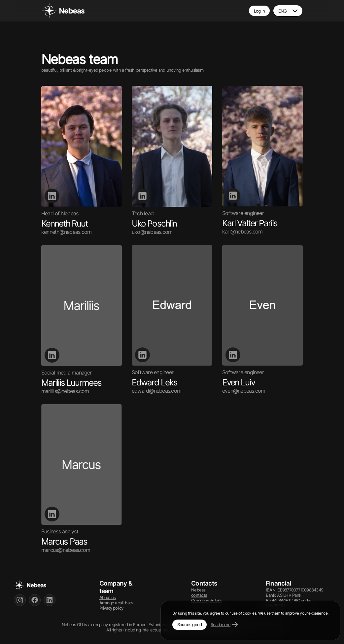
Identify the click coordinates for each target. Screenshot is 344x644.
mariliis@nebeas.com (65, 391)
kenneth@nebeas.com (66, 232)
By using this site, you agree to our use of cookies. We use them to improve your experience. (250, 613)
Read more (224, 625)
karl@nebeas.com (242, 232)
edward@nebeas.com (156, 391)
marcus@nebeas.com (66, 550)
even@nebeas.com (244, 391)
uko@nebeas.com (152, 232)
